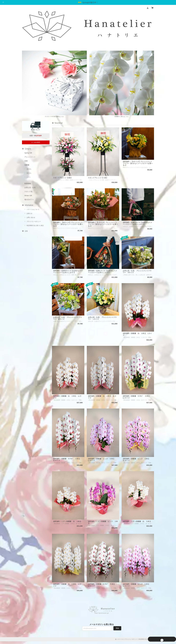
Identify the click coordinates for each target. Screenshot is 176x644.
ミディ (29, 177)
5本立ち (29, 173)
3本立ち (29, 169)
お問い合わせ (31, 218)
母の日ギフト (29, 200)
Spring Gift (28, 153)
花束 (26, 161)
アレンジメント (30, 157)
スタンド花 (28, 192)
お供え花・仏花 (30, 188)
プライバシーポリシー (34, 222)
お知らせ (30, 214)
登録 (117, 631)
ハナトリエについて (33, 210)
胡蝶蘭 (27, 165)
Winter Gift (28, 196)
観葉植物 (28, 184)
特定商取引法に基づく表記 (35, 226)
